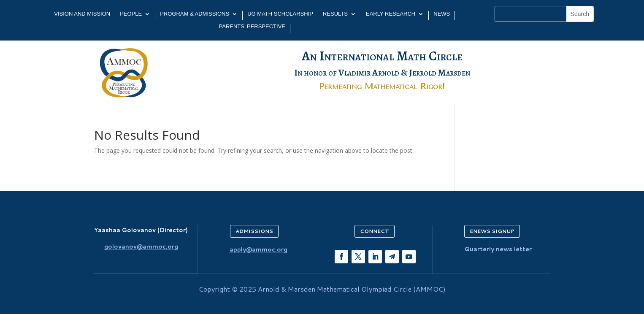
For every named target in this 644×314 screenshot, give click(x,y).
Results (335, 14)
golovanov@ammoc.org (141, 246)
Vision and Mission (82, 14)
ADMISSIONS (254, 231)
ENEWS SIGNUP (492, 231)
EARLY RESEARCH (391, 14)
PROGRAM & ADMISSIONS (195, 14)
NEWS (442, 14)
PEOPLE (131, 14)
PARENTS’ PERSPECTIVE (252, 27)
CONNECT (375, 231)
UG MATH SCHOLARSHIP (280, 14)
